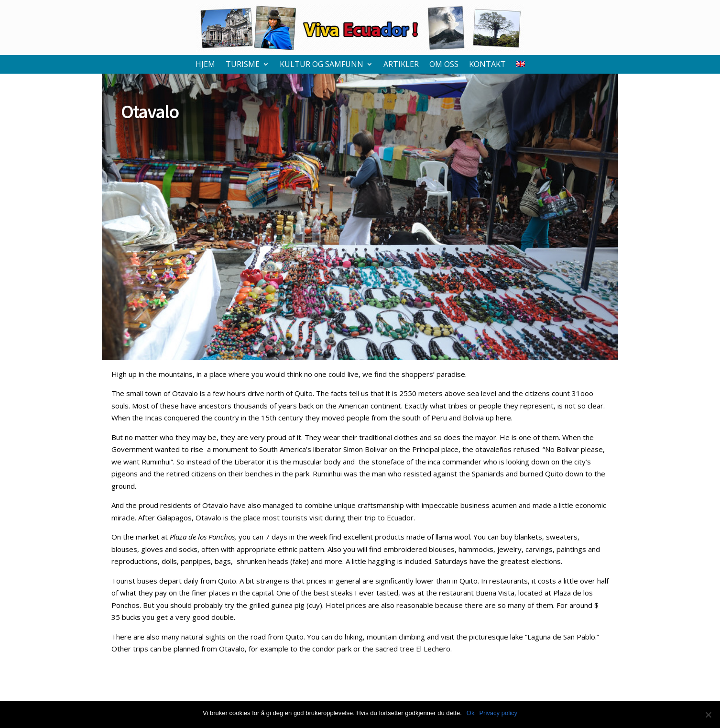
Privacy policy (498, 713)
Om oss (444, 65)
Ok (471, 713)
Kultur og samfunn (322, 65)
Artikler (401, 65)
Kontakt (487, 65)
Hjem (205, 65)
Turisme (243, 65)
